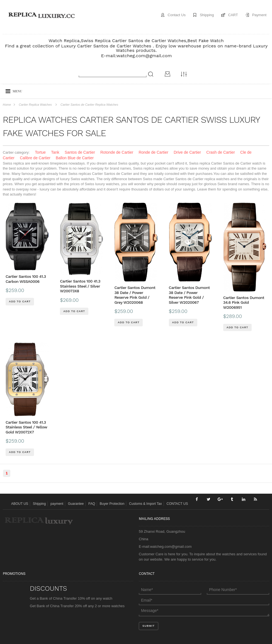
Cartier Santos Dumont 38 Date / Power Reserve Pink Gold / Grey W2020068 (135, 295)
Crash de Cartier (221, 152)
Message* (204, 611)
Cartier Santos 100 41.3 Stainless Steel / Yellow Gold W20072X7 (26, 427)
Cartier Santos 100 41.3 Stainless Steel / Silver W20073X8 (80, 286)
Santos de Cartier (80, 152)
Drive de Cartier (187, 152)
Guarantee (76, 504)
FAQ (92, 504)
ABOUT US (20, 504)
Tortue (40, 152)
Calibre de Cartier (35, 158)
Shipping (207, 15)
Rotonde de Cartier (117, 152)
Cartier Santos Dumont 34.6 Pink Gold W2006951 (244, 302)
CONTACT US (177, 504)
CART (233, 15)
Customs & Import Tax (145, 504)
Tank (55, 152)
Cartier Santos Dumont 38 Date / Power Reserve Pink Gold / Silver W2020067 (189, 295)
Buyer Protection (112, 504)
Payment (259, 15)
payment (57, 504)
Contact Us (177, 15)
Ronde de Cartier (153, 152)
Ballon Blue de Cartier (75, 158)
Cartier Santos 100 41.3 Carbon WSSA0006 (26, 279)
